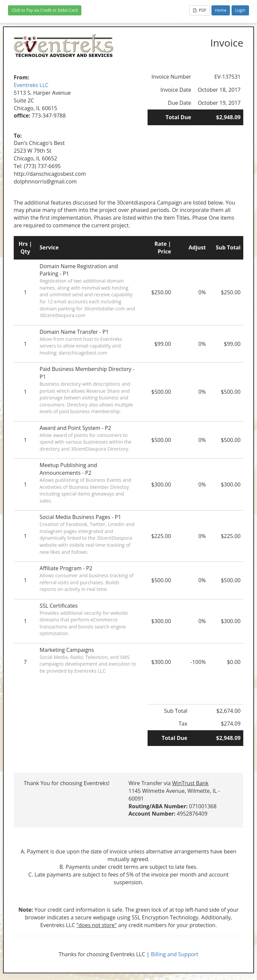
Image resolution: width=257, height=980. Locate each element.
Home (221, 10)
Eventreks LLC (31, 85)
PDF (200, 10)
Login (240, 10)
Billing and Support (175, 954)
